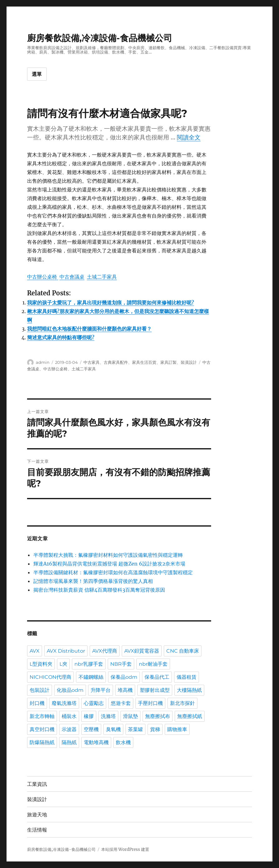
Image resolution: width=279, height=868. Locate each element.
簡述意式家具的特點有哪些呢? (61, 337)
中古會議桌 (72, 277)
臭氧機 (113, 729)
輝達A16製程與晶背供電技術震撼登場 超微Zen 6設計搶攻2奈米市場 (109, 564)
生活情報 (37, 830)
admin (43, 362)
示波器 (69, 729)
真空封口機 (42, 729)
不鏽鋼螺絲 (91, 677)
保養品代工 (157, 677)
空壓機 (91, 729)
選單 (37, 74)
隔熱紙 (69, 742)
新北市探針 (182, 703)
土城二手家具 (102, 277)
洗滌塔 (108, 716)
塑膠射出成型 (155, 690)
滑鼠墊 (130, 716)
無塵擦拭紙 (190, 716)
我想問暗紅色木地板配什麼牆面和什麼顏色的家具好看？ (89, 329)
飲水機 (123, 742)
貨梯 (155, 729)
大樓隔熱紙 (189, 690)
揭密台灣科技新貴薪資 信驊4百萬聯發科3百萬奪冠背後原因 (99, 590)
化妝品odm (70, 690)
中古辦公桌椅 (43, 277)
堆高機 (125, 690)
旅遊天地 (37, 815)
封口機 (37, 703)
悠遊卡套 (121, 703)
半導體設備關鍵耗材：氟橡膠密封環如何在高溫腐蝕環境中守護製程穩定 (113, 572)
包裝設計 (40, 690)
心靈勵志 (94, 703)
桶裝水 (69, 716)
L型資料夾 (41, 664)
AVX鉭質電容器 (142, 651)
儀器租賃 (187, 677)
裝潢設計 (189, 362)
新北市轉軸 (42, 716)
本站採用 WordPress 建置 (125, 849)
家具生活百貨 (144, 362)
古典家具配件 (116, 362)
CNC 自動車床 (183, 651)
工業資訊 (37, 784)
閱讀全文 (189, 137)
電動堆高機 (96, 742)
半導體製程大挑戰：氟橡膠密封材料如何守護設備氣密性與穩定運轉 (108, 555)
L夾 (63, 664)
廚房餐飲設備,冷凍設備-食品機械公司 (100, 38)
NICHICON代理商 (50, 677)
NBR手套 (121, 664)
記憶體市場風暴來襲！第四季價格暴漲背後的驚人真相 (93, 581)
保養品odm (124, 677)
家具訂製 (168, 362)
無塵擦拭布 (158, 716)
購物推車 (177, 729)
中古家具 (92, 362)
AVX (35, 651)
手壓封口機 (150, 703)
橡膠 (89, 716)
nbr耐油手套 (153, 664)
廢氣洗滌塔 (64, 703)
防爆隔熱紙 (42, 742)
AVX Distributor (66, 651)
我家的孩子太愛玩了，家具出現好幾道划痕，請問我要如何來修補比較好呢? (111, 303)
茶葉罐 (135, 729)
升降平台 (101, 690)
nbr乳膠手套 (89, 664)
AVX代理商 (105, 651)
